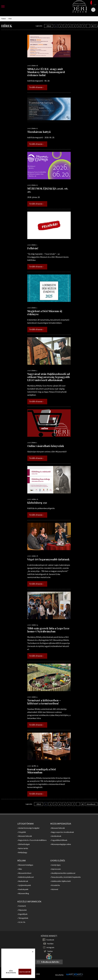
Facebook (50, 940)
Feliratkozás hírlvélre (50, 962)
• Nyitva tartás (23, 848)
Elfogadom (25, 972)
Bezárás (31, 952)
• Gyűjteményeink (24, 885)
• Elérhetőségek (24, 844)
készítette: (60, 975)
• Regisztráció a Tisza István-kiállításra (32, 840)
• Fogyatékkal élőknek (59, 840)
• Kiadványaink (23, 889)
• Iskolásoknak (56, 836)
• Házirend (54, 889)
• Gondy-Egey (55, 865)
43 (93, 26)
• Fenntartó (22, 906)
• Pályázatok (22, 910)
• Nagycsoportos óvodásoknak (62, 832)
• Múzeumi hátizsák (25, 836)
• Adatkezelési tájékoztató (60, 881)
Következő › (91, 804)
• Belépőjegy (22, 852)
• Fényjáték (22, 832)
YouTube (50, 944)
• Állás (20, 869)
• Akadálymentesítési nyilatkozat (63, 873)
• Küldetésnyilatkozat (26, 877)
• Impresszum (56, 869)
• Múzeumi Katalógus (25, 865)
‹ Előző (49, 26)
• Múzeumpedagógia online (61, 844)
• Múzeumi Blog (23, 893)
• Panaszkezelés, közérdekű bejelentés (66, 877)
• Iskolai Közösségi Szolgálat (28, 828)
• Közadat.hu (55, 885)
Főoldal (4, 19)
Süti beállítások (11, 972)
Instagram (50, 947)
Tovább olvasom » (36, 87)
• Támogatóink (23, 918)
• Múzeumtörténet (24, 873)
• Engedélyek (22, 914)
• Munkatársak (23, 881)
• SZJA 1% (21, 922)
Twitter (50, 951)
